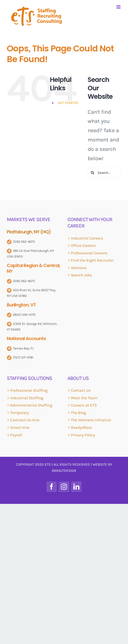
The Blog (78, 413)
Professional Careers (89, 253)
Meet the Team (84, 398)
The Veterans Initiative (91, 420)
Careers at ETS (84, 405)
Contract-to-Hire (25, 420)
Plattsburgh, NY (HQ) (29, 232)
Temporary (19, 413)
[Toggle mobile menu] (119, 7)
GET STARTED (68, 103)
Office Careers (83, 245)
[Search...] (104, 173)
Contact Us (81, 390)
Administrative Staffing (31, 405)
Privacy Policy (83, 435)
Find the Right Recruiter (92, 260)
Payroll (16, 435)
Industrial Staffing (27, 398)
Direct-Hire (20, 427)
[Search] (93, 173)
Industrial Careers (87, 238)
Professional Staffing (29, 390)
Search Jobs (81, 275)
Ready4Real (81, 427)
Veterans (79, 268)
